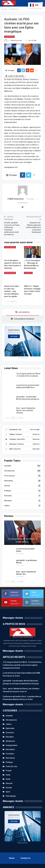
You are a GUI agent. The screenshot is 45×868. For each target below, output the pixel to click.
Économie (8, 496)
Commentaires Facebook (23, 319)
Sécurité (9, 783)
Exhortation (9, 481)
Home (12, 858)
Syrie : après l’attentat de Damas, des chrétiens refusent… (26, 410)
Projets (9, 771)
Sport (8, 792)
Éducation (8, 501)
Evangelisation (12, 745)
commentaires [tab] (23, 312)
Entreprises (10, 741)
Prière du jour (10, 476)
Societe (7, 486)
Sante (8, 775)
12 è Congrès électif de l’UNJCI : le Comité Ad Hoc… (23, 540)
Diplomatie (10, 728)
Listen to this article (15, 76)
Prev (7, 302)
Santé (8, 779)
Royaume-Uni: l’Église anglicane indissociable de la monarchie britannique (33, 227)
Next (14, 302)
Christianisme (9, 37)
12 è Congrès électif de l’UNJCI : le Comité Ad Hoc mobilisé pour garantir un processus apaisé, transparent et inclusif (22, 665)
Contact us (25, 858)
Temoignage (11, 796)
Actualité (28, 247)
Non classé (10, 758)
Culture (7, 506)
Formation (10, 754)
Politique (8, 491)
